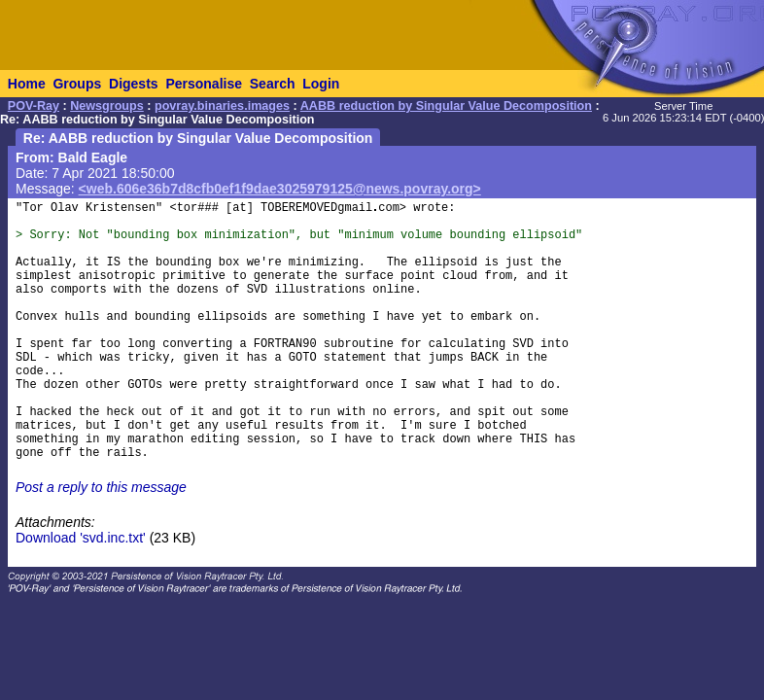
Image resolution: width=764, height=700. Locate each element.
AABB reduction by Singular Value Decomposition (446, 106)
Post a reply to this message (101, 487)
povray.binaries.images (222, 106)
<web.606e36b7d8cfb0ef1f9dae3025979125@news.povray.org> (280, 189)
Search (273, 84)
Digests (134, 84)
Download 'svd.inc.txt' (81, 538)
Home (27, 84)
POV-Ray (34, 106)
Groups (77, 84)
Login (321, 84)
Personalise (204, 84)
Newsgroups (107, 106)
